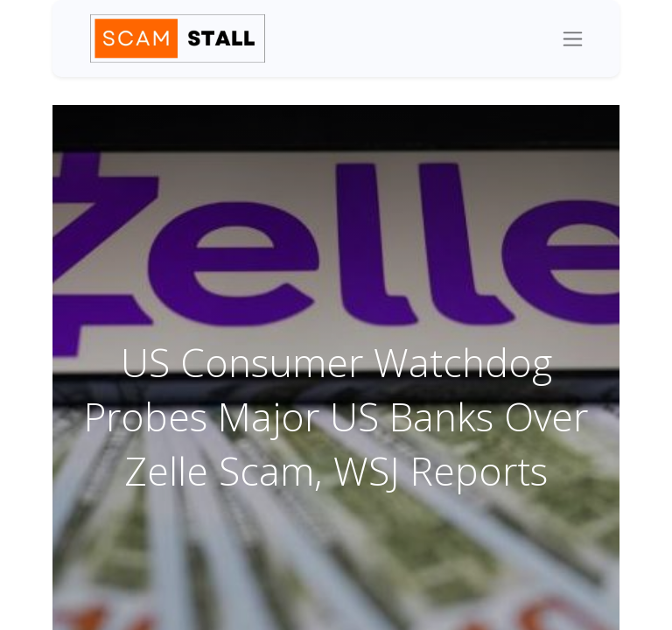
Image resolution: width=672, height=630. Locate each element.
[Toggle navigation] (573, 38)
